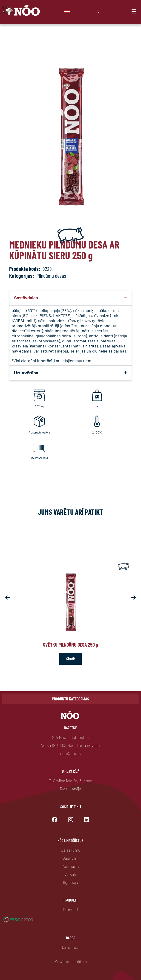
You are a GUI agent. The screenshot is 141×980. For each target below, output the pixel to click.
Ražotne (71, 728)
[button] (7, 598)
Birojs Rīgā (71, 771)
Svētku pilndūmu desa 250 (70, 645)
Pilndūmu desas (51, 276)
